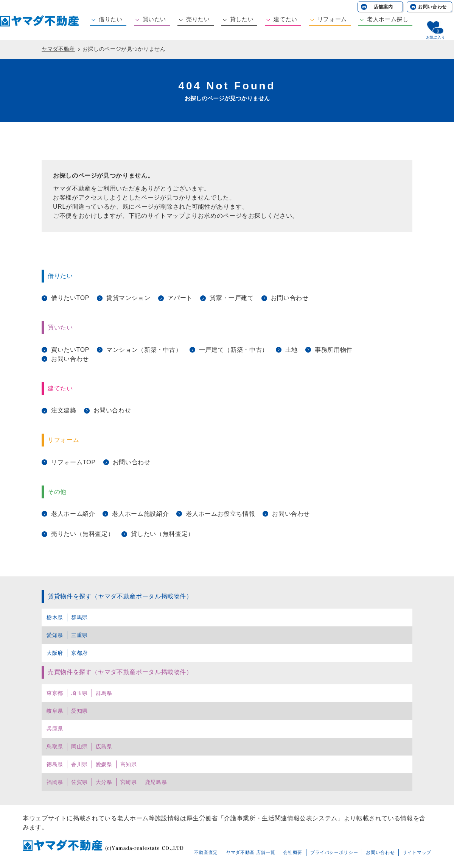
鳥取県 (55, 746)
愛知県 (55, 635)
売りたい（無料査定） (82, 534)
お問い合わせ (432, 7)
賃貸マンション (128, 298)
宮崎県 (129, 782)
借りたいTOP (70, 298)
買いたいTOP (70, 350)
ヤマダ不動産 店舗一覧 (250, 852)
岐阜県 (55, 711)
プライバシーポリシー (334, 852)
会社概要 (293, 852)
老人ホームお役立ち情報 (220, 514)
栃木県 (55, 617)
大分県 (104, 782)
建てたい (285, 19)
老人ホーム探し (388, 19)
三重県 (79, 635)
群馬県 (79, 617)
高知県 (129, 764)
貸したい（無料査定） (162, 534)
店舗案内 (383, 7)
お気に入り (435, 37)
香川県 (79, 764)
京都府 (79, 653)
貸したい (242, 19)
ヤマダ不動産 (58, 49)
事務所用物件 (334, 350)
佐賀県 (79, 782)
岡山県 (79, 746)
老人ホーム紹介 (73, 514)
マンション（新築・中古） (144, 350)
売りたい (198, 19)
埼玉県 (79, 693)
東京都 (55, 693)
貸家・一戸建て (232, 298)
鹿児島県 (156, 782)
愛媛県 (104, 764)
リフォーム (332, 19)
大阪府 (55, 653)
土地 (292, 350)
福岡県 (55, 782)
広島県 (104, 746)
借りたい (111, 19)
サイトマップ (417, 852)
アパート (180, 298)
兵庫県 (55, 729)
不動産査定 (206, 852)
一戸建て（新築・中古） (234, 350)
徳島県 (55, 764)
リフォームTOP (73, 462)
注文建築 (64, 410)
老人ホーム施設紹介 (140, 514)
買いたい (155, 19)
